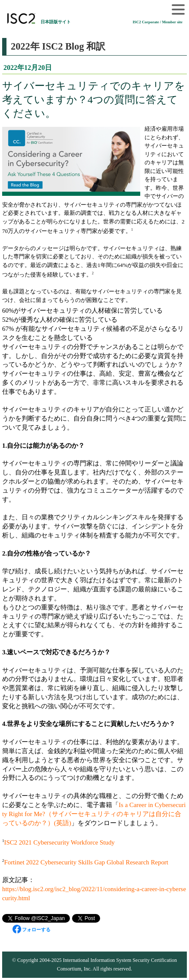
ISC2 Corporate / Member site (157, 22)
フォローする (31, 930)
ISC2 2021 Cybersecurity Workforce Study (59, 842)
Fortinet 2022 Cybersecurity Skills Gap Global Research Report (86, 862)
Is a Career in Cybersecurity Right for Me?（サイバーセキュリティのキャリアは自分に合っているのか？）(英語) (94, 814)
